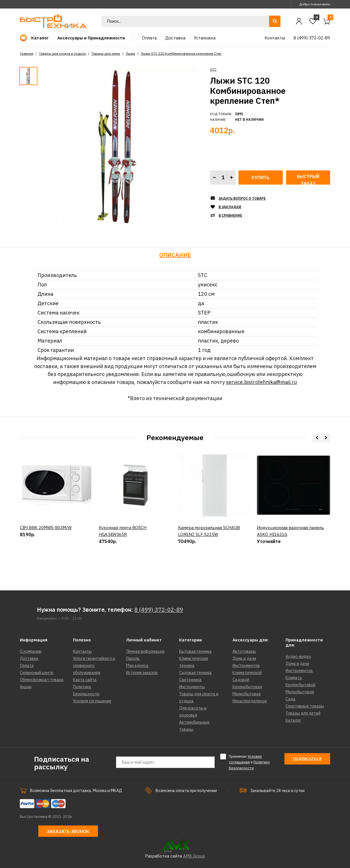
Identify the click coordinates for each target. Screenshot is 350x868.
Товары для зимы (106, 53)
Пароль (133, 658)
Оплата (27, 666)
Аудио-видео (298, 656)
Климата (294, 678)
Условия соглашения (92, 701)
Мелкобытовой (300, 692)
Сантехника (190, 680)
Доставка (29, 658)
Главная (27, 53)
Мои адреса (137, 666)
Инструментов (246, 666)
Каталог (293, 720)
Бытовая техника (195, 651)
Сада (291, 699)
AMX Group (194, 856)
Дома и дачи (244, 658)
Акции (26, 687)
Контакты (82, 651)
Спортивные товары (305, 706)
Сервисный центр (37, 673)
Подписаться (307, 759)
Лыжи (130, 53)
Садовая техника (195, 673)
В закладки (230, 207)
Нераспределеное (250, 701)
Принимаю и (249, 762)
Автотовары (244, 651)
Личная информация (145, 651)
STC (213, 69)
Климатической (247, 673)
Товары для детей (303, 713)
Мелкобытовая (247, 694)
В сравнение (230, 215)
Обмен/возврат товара (42, 680)
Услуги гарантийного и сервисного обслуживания (94, 666)
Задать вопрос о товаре (242, 198)
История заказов (142, 673)
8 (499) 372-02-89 (159, 610)
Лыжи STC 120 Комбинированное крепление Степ (181, 53)
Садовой (241, 680)
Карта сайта (85, 680)
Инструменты (192, 687)
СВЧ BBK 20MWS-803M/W (46, 552)
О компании (31, 651)
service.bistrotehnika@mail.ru (261, 382)
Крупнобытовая (247, 687)
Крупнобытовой (300, 685)
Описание (175, 255)
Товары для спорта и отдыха (62, 53)
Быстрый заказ (308, 179)
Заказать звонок (68, 831)
